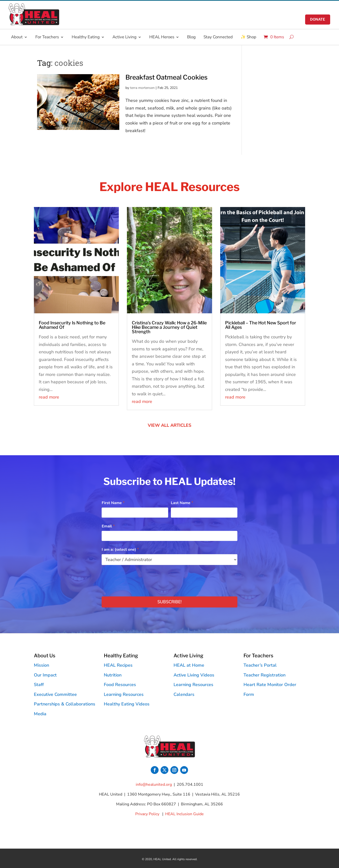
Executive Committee (55, 694)
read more (49, 397)
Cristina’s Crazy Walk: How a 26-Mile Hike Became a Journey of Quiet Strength (169, 327)
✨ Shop (248, 37)
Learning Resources (124, 694)
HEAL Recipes (118, 665)
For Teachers (47, 37)
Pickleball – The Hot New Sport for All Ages (261, 325)
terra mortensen (142, 88)
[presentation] (139, 579)
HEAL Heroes (162, 37)
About (17, 37)
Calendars (184, 694)
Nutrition (113, 675)
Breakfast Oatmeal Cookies (166, 77)
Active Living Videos (194, 675)
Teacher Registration (264, 675)
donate (318, 19)
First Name (113, 503)
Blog (191, 37)
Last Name (182, 503)
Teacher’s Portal (260, 665)
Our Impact (45, 675)
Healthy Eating (86, 37)
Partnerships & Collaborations (65, 704)
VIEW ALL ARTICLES (169, 425)
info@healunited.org (154, 785)
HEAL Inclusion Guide (184, 814)
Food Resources (120, 685)
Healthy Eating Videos (127, 704)
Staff (39, 685)
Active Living (124, 37)
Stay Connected (218, 37)
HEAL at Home (189, 665)
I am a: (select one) (120, 550)
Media (40, 714)
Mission (41, 665)
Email (108, 526)
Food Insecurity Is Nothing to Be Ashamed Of (72, 325)
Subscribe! (169, 602)
